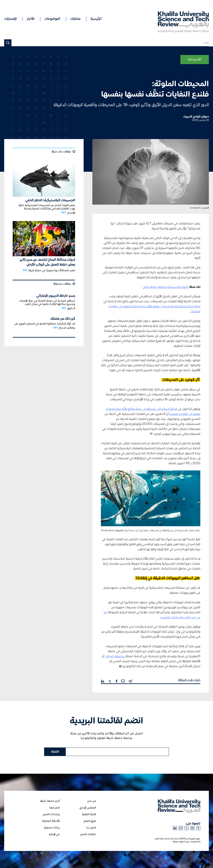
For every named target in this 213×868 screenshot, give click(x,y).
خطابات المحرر (88, 834)
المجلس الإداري (88, 808)
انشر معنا (54, 808)
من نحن (92, 801)
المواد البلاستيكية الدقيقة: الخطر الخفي (165, 287)
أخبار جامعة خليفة (50, 801)
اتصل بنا (91, 828)
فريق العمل (90, 821)
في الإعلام (54, 834)
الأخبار (31, 19)
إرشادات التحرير (51, 814)
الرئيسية (96, 19)
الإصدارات (10, 19)
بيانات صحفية (52, 828)
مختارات (75, 19)
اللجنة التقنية (89, 814)
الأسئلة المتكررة (51, 821)
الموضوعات (52, 19)
